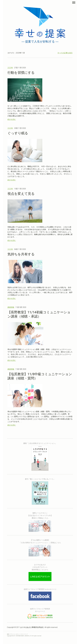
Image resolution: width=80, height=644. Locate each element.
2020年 (10, 68)
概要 (8, 634)
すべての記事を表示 (65, 53)
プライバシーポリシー (15, 634)
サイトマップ (24, 634)
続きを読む (12, 119)
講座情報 (11, 307)
